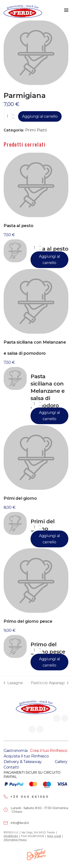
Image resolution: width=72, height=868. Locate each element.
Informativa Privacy (15, 840)
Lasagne (13, 683)
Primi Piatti (36, 130)
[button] (66, 10)
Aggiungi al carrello (40, 116)
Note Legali (54, 836)
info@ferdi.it (11, 836)
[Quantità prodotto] (7, 116)
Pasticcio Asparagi (50, 683)
